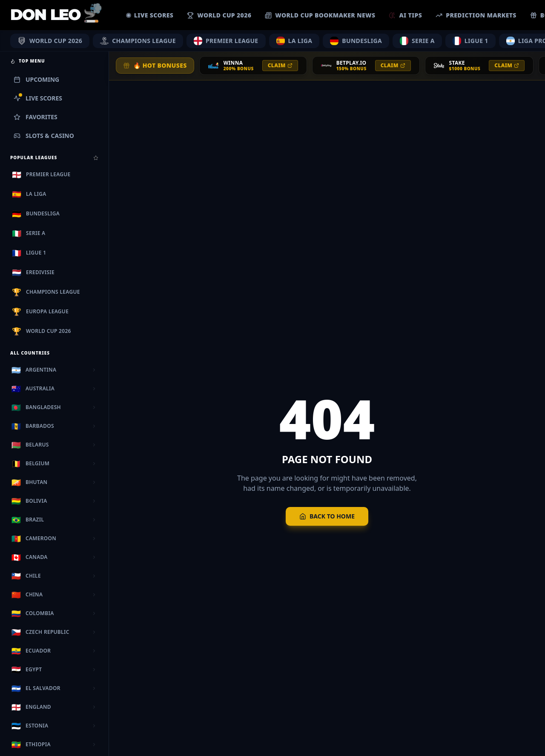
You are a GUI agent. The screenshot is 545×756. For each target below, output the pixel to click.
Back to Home (327, 516)
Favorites (36, 117)
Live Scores (38, 98)
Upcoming (36, 79)
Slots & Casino (44, 136)
